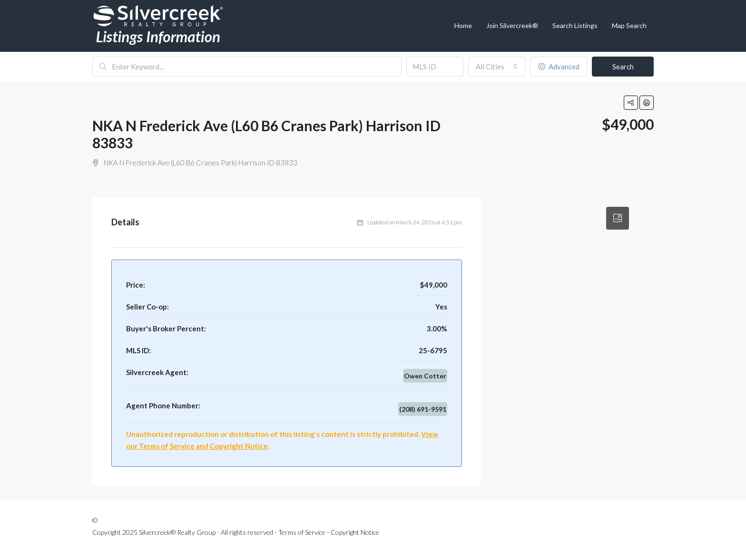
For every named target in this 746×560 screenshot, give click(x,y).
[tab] (618, 218)
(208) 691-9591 (423, 409)
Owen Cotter (425, 376)
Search (623, 67)
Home (463, 25)
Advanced (559, 67)
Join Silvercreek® (512, 25)
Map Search (629, 25)
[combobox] (497, 67)
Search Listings (575, 25)
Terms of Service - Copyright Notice (329, 532)
